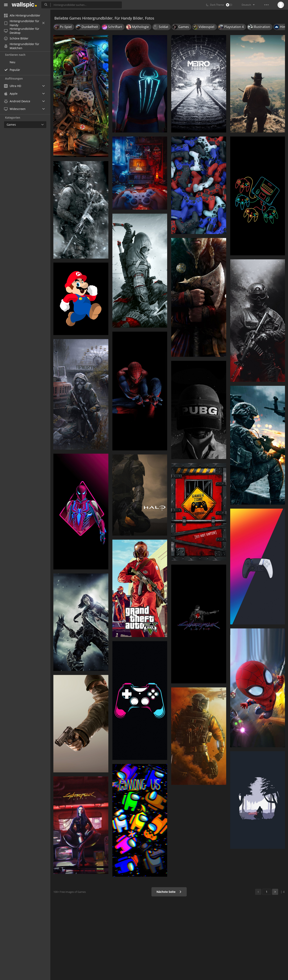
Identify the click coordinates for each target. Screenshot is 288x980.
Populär (15, 70)
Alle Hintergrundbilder (22, 15)
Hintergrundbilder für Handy (24, 23)
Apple (11, 94)
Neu (12, 62)
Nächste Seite (169, 892)
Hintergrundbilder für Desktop (22, 31)
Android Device (17, 101)
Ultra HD (13, 86)
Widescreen (15, 109)
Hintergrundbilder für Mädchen (22, 46)
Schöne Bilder (16, 38)
